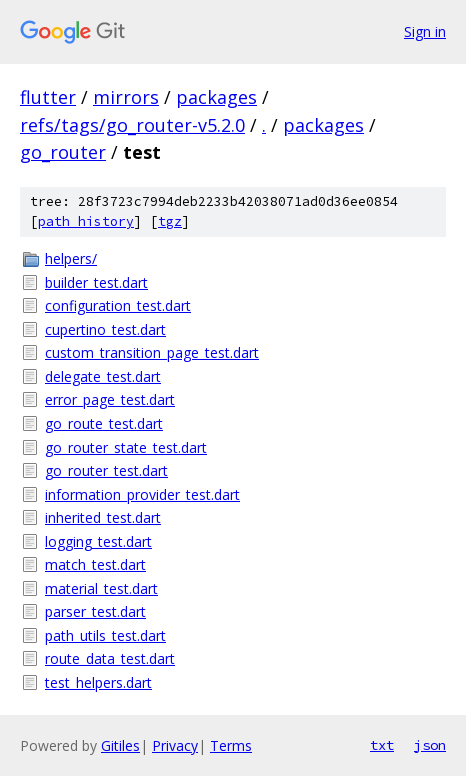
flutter (48, 97)
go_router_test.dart (106, 470)
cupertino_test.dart (105, 329)
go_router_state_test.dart (126, 447)
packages (216, 97)
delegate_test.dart (103, 376)
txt (382, 745)
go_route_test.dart (104, 423)
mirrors (126, 97)
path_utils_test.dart (105, 635)
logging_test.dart (98, 541)
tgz (170, 221)
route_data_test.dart (110, 658)
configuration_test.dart (118, 305)
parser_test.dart (95, 611)
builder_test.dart (96, 282)
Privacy (175, 745)
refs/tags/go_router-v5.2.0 (132, 125)
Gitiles (120, 745)
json (430, 745)
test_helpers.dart (98, 682)
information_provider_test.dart (142, 494)
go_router (63, 152)
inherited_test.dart (103, 517)
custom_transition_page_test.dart (152, 352)
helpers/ (71, 258)
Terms (231, 745)
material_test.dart (101, 588)
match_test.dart (95, 564)
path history (86, 221)
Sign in (425, 31)
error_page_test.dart (110, 399)
